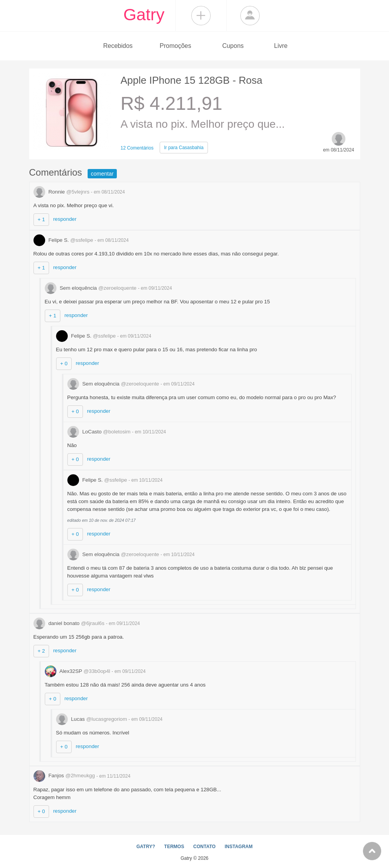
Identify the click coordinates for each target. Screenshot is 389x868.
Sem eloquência (92, 288)
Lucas (92, 719)
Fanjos (65, 776)
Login (250, 16)
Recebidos (118, 46)
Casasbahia (184, 148)
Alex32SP (78, 671)
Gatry (144, 14)
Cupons (233, 46)
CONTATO (204, 847)
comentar (102, 174)
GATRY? (146, 847)
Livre (281, 46)
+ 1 (41, 219)
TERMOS (174, 847)
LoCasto (100, 432)
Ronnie (62, 192)
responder (65, 219)
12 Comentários (137, 148)
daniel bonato (70, 623)
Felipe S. (64, 240)
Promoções (175, 46)
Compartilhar (201, 16)
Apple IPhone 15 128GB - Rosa (192, 80)
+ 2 (41, 651)
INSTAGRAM (239, 847)
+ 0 (64, 364)
